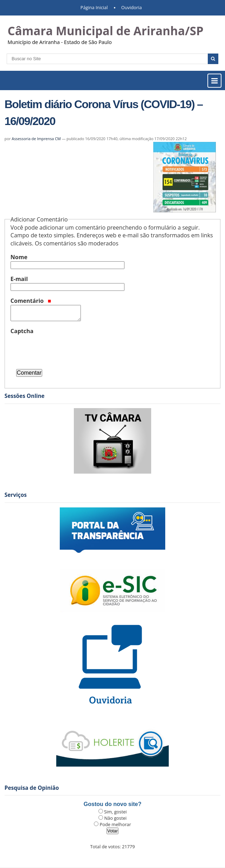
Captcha (22, 331)
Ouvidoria (132, 7)
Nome (19, 257)
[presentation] (64, 349)
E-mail (19, 279)
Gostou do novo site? (112, 804)
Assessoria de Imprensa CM (36, 139)
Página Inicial (94, 7)
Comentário (31, 301)
